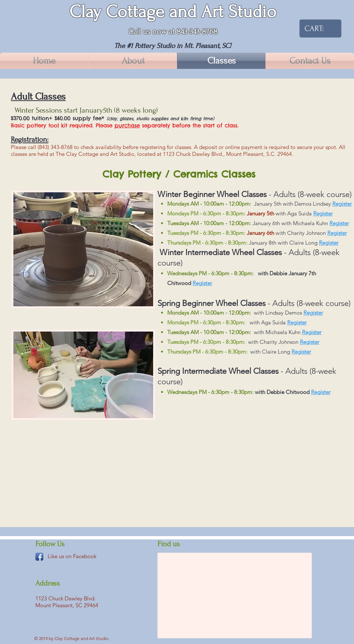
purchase (127, 125)
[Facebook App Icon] (39, 557)
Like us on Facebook (72, 556)
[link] (317, 28)
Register (342, 204)
